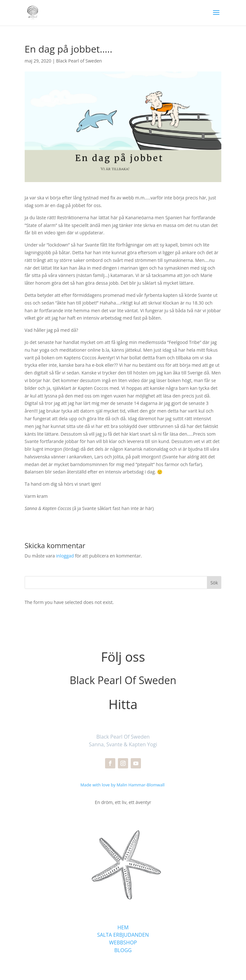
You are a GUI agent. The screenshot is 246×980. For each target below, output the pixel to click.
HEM (123, 927)
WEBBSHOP (123, 942)
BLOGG (123, 950)
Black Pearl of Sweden (79, 61)
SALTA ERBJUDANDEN (123, 935)
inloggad (65, 556)
